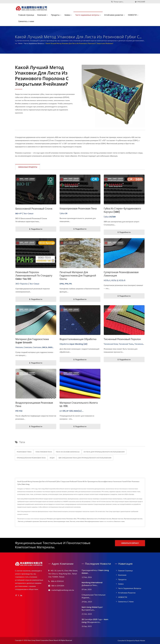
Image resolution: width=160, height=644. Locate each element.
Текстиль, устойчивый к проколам (28, 521)
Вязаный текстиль (118, 519)
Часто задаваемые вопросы (88, 15)
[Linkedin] (21, 595)
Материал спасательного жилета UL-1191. (79, 404)
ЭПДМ (52, 458)
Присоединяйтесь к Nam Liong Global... (95, 572)
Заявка (68, 15)
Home (20, 43)
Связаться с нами (119, 521)
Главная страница (26, 15)
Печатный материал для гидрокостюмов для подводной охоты (78, 276)
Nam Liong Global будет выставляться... (92, 609)
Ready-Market (140, 641)
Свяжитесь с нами (26, 21)
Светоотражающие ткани (61, 521)
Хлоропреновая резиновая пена (78, 209)
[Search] (123, 2)
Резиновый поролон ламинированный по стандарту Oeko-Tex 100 (34, 276)
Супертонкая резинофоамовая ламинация (121, 274)
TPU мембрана (82, 519)
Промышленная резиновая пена (31, 458)
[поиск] (112, 2)
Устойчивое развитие (114, 15)
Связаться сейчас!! (130, 543)
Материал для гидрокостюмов (56, 519)
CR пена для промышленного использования (104, 452)
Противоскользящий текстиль (133, 519)
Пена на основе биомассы (68, 452)
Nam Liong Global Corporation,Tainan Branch (43, 640)
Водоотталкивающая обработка (78, 339)
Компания (42, 15)
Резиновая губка (71, 519)
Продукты (56, 15)
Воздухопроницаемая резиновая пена (34, 404)
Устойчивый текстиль (105, 519)
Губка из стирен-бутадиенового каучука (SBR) (122, 210)
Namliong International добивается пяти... (92, 584)
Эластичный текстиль (46, 521)
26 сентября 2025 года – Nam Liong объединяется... (95, 621)
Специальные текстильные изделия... (94, 596)
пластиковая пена (44, 452)
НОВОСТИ (133, 15)
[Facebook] (16, 595)
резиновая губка (24, 452)
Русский (141, 2)
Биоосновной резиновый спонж (34, 209)
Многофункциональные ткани (94, 521)
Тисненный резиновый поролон (122, 339)
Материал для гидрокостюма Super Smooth (32, 341)
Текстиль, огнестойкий (77, 521)
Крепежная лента (92, 519)
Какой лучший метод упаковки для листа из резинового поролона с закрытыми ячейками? (79, 43)
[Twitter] (18, 595)
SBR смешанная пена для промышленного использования (85, 458)
